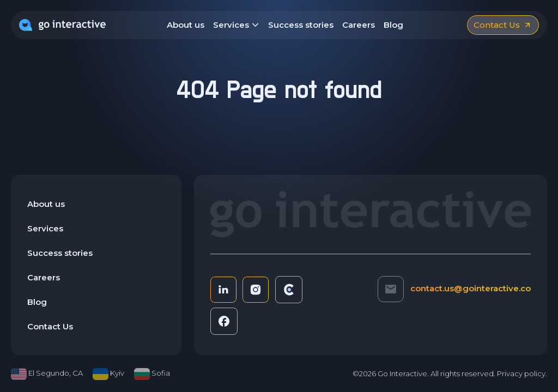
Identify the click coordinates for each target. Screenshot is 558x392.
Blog (393, 25)
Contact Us (50, 326)
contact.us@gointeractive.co (471, 288)
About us (186, 25)
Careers (359, 25)
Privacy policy (521, 373)
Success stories (301, 25)
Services (236, 26)
